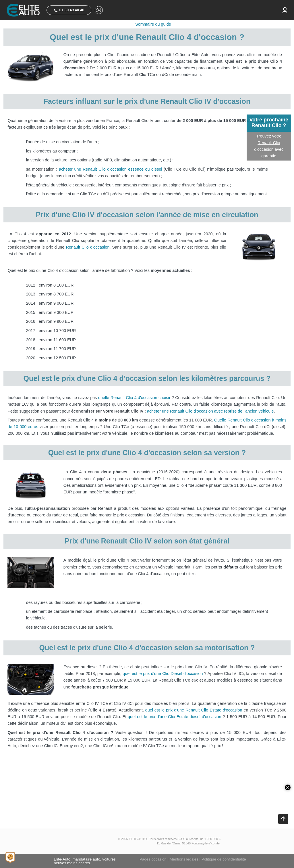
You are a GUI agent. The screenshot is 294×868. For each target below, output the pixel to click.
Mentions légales (184, 859)
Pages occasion (153, 859)
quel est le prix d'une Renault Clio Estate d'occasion (194, 710)
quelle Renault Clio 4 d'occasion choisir (134, 398)
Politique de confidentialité (224, 859)
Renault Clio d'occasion (88, 247)
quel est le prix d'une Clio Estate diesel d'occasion (174, 717)
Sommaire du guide (153, 24)
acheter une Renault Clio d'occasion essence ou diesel (111, 169)
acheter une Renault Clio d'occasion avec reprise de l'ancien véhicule (210, 411)
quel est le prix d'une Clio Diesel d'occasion (163, 674)
